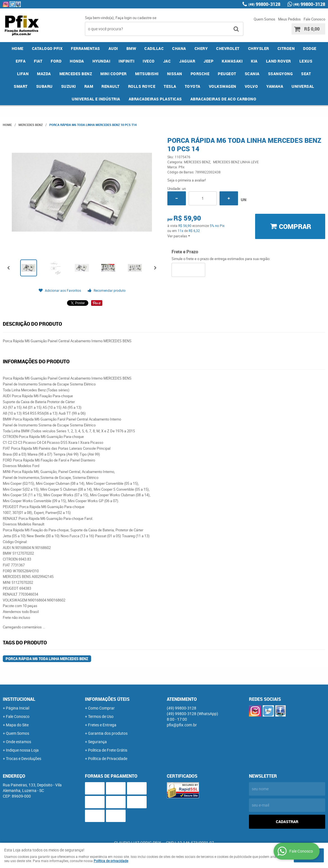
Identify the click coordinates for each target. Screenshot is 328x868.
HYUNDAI (101, 61)
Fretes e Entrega (102, 725)
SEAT (306, 74)
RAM (89, 86)
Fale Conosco (314, 19)
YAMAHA (275, 86)
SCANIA (252, 74)
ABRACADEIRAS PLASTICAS (155, 99)
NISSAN (175, 74)
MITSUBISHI (147, 74)
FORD (56, 61)
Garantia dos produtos (108, 733)
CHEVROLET (228, 48)
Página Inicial (18, 708)
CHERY (201, 48)
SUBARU (44, 86)
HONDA (77, 61)
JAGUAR (187, 61)
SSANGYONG (280, 74)
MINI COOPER (114, 74)
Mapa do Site (17, 725)
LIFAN (23, 74)
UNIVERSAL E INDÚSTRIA (96, 99)
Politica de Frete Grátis (108, 750)
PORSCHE (200, 74)
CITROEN (286, 48)
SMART (21, 86)
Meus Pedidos (289, 19)
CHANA (179, 48)
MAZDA (44, 74)
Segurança (97, 742)
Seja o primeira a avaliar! (187, 180)
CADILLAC (154, 48)
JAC (167, 61)
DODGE (310, 48)
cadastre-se (147, 18)
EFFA (21, 61)
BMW (131, 48)
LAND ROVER (279, 61)
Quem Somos (265, 19)
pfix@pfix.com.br (182, 725)
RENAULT (111, 86)
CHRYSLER (259, 48)
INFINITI (126, 61)
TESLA (170, 86)
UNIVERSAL (303, 86)
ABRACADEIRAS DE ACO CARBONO (223, 99)
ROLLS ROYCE (142, 86)
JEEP (208, 61)
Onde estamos (19, 742)
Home (18, 48)
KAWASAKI (232, 61)
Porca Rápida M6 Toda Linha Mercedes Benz (47, 659)
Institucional (19, 699)
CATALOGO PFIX (47, 48)
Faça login (124, 18)
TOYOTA (193, 86)
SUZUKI (69, 86)
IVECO (149, 61)
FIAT (38, 61)
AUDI (113, 48)
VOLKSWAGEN (223, 86)
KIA (254, 61)
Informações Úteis (107, 699)
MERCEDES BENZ (76, 74)
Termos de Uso (101, 716)
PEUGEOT (227, 74)
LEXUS (306, 61)
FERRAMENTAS (86, 48)
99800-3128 (264, 4)
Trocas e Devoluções (24, 758)
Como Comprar (101, 708)
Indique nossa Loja (22, 750)
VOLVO (251, 86)
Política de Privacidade (108, 758)
